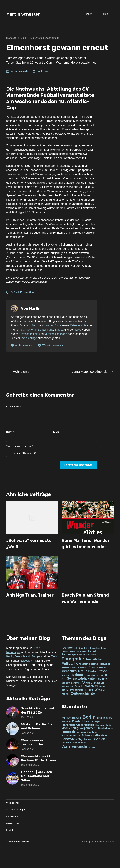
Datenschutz (13, 841)
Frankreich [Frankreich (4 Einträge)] (68, 738)
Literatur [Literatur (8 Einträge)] (102, 681)
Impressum (12, 834)
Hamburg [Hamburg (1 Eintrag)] (100, 738)
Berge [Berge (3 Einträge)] (104, 661)
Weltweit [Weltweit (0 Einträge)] (92, 760)
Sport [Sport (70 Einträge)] (87, 695)
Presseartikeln (39, 334)
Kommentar (14, 407)
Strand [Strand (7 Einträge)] (78, 699)
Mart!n (35, 308)
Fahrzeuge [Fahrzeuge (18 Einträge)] (69, 668)
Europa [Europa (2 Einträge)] (96, 735)
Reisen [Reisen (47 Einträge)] (77, 688)
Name (10, 432)
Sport (32, 292)
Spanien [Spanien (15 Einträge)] (99, 752)
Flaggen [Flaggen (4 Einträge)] (81, 668)
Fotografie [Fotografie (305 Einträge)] (73, 672)
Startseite (11, 38)
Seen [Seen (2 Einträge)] (64, 692)
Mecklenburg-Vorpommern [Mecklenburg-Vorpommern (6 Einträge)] (79, 741)
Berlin (35, 325)
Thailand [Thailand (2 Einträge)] (66, 756)
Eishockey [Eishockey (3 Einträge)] (74, 665)
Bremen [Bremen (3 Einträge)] (66, 735)
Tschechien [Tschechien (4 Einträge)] (79, 756)
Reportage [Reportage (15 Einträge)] (91, 688)
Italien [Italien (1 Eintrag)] (109, 738)
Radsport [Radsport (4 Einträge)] (66, 688)
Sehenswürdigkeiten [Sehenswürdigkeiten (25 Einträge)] (82, 692)
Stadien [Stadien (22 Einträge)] (99, 696)
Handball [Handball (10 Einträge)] (105, 677)
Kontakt (10, 848)
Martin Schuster (27, 14)
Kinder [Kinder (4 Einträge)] (74, 681)
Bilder (36, 661)
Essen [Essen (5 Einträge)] (83, 665)
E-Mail (57, 432)
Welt (84, 330)
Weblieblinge (38, 338)
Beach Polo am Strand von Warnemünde (80, 608)
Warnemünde (21, 71)
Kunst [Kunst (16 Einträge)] (92, 680)
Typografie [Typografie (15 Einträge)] (77, 703)
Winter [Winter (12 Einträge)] (66, 707)
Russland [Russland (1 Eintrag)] (81, 745)
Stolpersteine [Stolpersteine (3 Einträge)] (67, 699)
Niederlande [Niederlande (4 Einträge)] (105, 741)
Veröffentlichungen (66, 334)
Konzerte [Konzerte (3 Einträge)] (82, 681)
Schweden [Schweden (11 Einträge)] (69, 752)
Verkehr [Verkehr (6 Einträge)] (89, 703)
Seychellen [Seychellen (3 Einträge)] (85, 752)
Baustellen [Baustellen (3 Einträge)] (95, 661)
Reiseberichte (79, 325)
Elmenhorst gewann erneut (45, 38)
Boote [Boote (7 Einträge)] (65, 664)
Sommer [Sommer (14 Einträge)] (103, 692)
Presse (24, 292)
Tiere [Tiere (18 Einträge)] (65, 703)
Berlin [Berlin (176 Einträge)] (89, 730)
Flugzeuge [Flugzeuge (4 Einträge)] (91, 668)
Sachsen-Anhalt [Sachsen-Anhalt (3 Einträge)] (71, 749)
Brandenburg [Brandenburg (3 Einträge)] (105, 731)
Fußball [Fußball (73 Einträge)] (68, 677)
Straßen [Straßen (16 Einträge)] (89, 699)
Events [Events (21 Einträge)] (93, 664)
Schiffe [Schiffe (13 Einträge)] (104, 688)
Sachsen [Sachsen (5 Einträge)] (93, 745)
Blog (23, 38)
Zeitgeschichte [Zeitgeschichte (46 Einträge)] (83, 707)
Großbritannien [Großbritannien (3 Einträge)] (85, 738)
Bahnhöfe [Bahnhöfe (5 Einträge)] (84, 661)
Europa (65, 330)
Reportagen (14, 665)
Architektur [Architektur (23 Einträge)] (69, 661)
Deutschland (52, 330)
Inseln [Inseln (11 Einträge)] (65, 680)
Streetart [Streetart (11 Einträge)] (101, 699)
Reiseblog (33, 674)
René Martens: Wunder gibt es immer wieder (80, 547)
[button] (87, 14)
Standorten (33, 330)
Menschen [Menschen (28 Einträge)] (69, 684)
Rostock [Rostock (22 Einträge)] (68, 745)
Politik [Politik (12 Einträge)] (92, 684)
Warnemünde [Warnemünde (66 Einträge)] (74, 760)
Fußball (15, 292)
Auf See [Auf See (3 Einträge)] (66, 731)
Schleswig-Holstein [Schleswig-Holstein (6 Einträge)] (94, 749)
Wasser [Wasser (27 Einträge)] (100, 703)
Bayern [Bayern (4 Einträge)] (77, 731)
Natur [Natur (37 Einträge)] (83, 684)
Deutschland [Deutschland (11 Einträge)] (81, 735)
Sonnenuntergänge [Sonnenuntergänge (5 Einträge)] (71, 696)
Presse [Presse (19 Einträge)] (102, 684)
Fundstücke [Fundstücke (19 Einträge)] (94, 673)
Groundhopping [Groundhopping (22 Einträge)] (87, 677)
